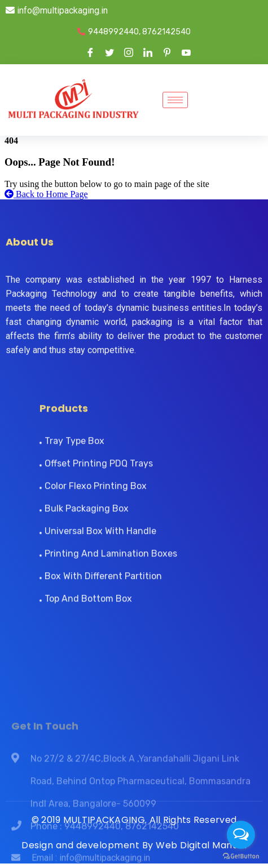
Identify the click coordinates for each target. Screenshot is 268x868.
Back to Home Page (46, 194)
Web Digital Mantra (201, 845)
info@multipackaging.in (57, 10)
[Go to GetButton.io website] (241, 856)
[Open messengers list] (241, 835)
